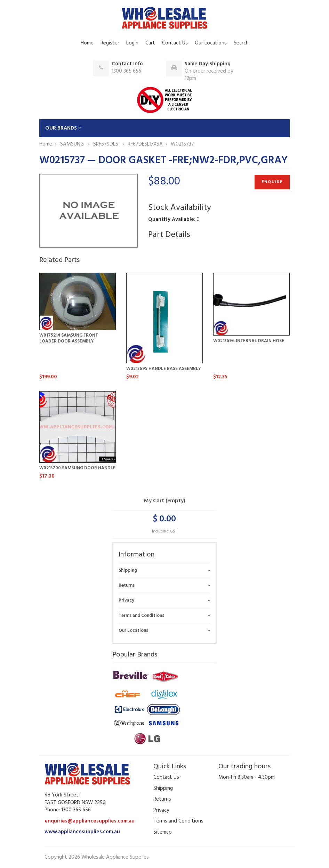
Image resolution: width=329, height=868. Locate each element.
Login (132, 43)
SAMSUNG (73, 144)
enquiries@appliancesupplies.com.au (90, 821)
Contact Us (175, 43)
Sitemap (163, 832)
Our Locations (211, 43)
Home (87, 43)
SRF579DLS (106, 144)
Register (110, 43)
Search (241, 43)
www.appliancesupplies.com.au (82, 832)
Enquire (272, 182)
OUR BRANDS (63, 128)
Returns (127, 585)
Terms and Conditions (141, 616)
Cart (150, 43)
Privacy (126, 600)
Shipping (128, 571)
